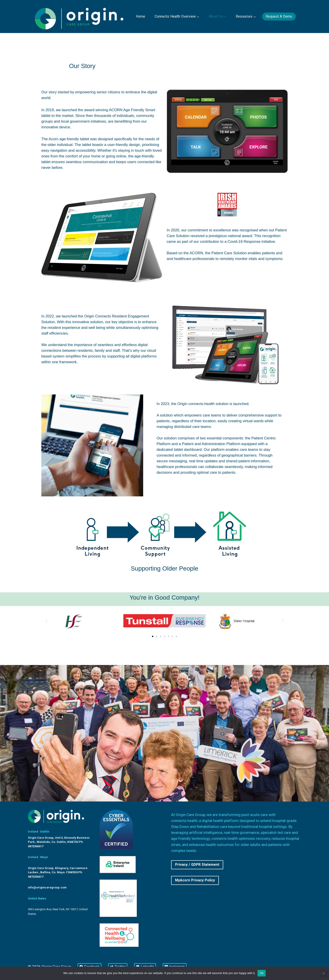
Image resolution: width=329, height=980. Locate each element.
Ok (262, 973)
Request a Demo (279, 16)
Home (141, 16)
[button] (46, 621)
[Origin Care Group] (80, 16)
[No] (324, 973)
